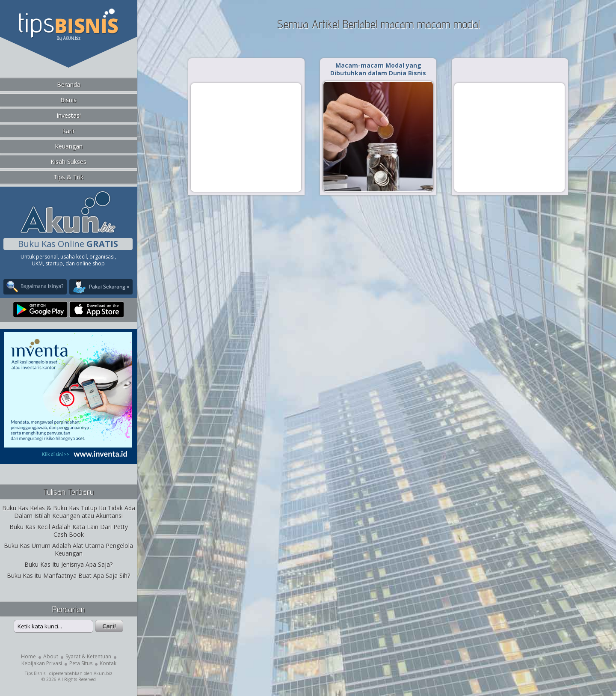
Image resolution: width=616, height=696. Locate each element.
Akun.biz (103, 673)
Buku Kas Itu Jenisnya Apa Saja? (68, 564)
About (51, 656)
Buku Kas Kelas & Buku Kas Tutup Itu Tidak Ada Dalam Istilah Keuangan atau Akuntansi (69, 512)
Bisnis (68, 100)
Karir (68, 131)
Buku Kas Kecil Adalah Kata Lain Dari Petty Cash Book (69, 531)
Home (28, 656)
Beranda (69, 85)
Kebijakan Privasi (42, 663)
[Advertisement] (246, 137)
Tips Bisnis (35, 673)
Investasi (69, 115)
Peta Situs (81, 663)
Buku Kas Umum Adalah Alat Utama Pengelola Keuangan (68, 549)
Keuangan (69, 146)
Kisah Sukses (68, 162)
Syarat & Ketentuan (88, 656)
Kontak (108, 663)
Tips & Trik (68, 177)
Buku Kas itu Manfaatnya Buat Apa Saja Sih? (68, 576)
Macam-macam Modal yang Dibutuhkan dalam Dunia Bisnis (378, 69)
